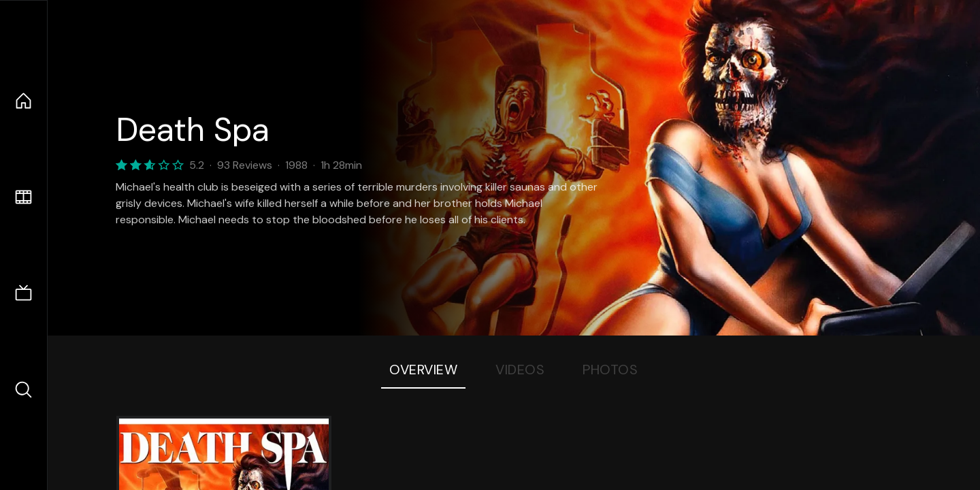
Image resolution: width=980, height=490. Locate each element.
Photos (610, 370)
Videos (520, 370)
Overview (423, 370)
